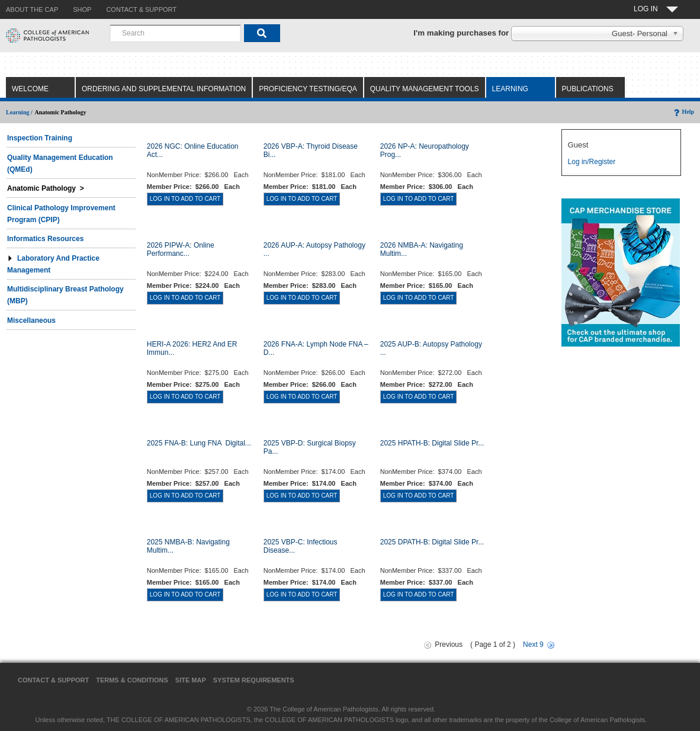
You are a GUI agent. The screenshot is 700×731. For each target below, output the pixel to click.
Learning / (19, 112)
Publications (588, 89)
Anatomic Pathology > (46, 188)
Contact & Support (53, 680)
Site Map (191, 680)
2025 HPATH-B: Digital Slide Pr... (432, 443)
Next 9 (533, 645)
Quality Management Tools (425, 89)
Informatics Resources (45, 239)
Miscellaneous (31, 320)
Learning (510, 89)
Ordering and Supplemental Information (164, 89)
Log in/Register (592, 162)
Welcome (30, 89)
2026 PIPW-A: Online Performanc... (181, 249)
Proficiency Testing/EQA (308, 89)
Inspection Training (40, 138)
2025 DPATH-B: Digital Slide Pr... (432, 542)
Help (683, 112)
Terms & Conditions (132, 680)
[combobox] (175, 33)
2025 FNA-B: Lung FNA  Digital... (199, 443)
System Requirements (254, 680)
